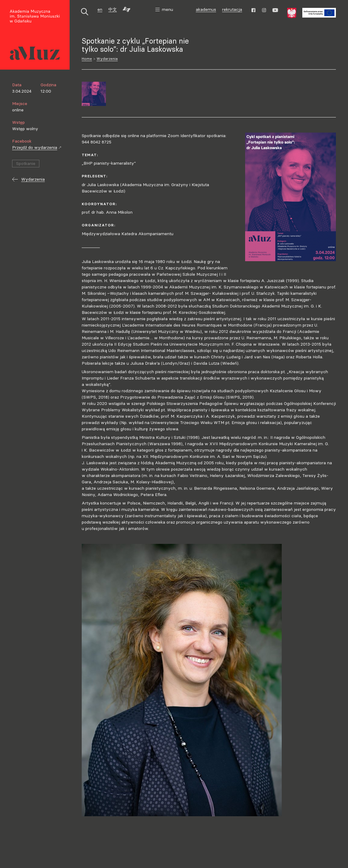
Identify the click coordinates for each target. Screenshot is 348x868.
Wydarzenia (107, 59)
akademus (207, 10)
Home (87, 59)
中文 (113, 9)
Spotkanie (26, 163)
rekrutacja (232, 9)
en (100, 9)
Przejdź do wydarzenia (37, 147)
